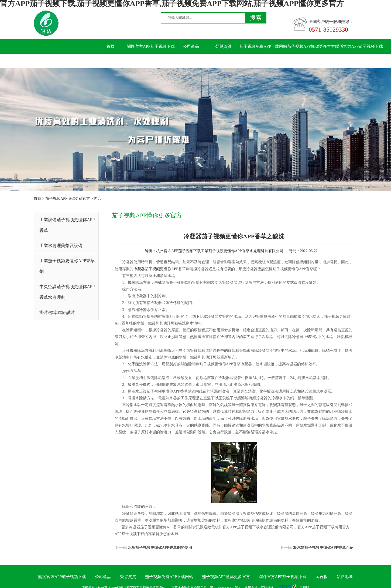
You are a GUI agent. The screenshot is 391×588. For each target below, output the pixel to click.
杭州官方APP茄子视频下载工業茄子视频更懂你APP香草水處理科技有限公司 (220, 251)
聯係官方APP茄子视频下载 (359, 46)
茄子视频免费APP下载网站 (263, 46)
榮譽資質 (223, 46)
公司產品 (191, 46)
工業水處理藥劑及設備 (61, 246)
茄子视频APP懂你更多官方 (311, 46)
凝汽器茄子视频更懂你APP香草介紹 (323, 548)
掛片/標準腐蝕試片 (57, 312)
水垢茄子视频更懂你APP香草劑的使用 (160, 548)
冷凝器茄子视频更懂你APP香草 (160, 269)
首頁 (111, 46)
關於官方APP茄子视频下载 (151, 46)
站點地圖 (345, 577)
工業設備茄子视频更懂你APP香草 (67, 225)
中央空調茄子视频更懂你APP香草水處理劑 (67, 292)
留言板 (111, 61)
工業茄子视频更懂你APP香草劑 (67, 266)
